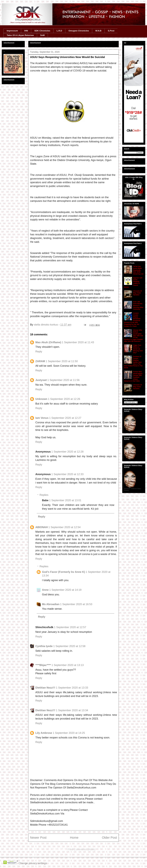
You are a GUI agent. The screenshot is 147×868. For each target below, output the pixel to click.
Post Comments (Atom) (82, 849)
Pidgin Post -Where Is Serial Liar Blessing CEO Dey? (138, 349)
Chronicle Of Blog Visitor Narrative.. (137, 387)
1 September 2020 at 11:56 (63, 380)
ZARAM (40, 361)
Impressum (12, 31)
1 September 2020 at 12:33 (67, 474)
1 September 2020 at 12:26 (64, 399)
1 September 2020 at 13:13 (68, 665)
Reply (39, 351)
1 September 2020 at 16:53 (76, 604)
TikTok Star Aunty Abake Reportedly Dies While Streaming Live (138, 270)
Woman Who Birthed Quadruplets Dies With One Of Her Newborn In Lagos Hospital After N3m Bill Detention (134, 336)
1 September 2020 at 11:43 (78, 342)
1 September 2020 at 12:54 (64, 527)
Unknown (41, 399)
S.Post (111, 31)
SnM (42, 35)
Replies (44, 495)
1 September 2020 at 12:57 (70, 627)
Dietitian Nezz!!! (45, 688)
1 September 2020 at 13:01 (65, 500)
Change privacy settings (33, 863)
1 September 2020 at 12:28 (67, 452)
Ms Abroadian (51, 604)
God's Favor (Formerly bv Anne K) (63, 572)
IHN (26, 31)
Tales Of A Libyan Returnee (20, 35)
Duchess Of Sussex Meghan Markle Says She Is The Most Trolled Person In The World (133, 362)
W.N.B (98, 31)
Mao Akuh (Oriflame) (48, 342)
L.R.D (59, 31)
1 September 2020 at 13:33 (72, 688)
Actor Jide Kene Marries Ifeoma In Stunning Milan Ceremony (138, 305)
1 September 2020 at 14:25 (69, 733)
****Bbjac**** (43, 665)
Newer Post (38, 838)
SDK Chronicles (42, 31)
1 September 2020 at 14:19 (65, 590)
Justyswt (41, 380)
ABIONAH (42, 527)
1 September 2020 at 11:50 (62, 361)
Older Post (109, 838)
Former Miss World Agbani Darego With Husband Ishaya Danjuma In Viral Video (133, 376)
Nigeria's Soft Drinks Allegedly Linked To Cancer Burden (133, 282)
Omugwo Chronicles (79, 31)
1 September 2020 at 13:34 (72, 710)
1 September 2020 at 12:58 (69, 646)
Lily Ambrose (44, 733)
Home (74, 838)
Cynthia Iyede (44, 646)
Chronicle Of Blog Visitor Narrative (137, 293)
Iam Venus (42, 418)
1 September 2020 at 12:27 (65, 418)
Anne (45, 590)
